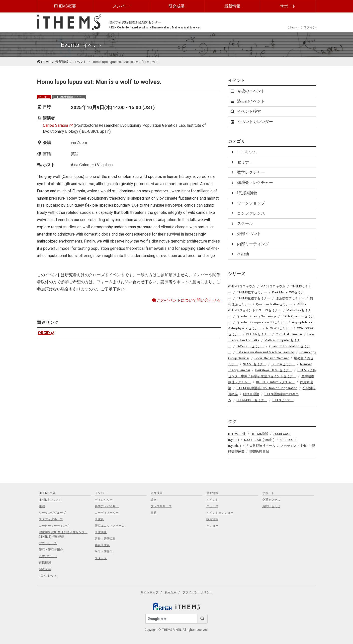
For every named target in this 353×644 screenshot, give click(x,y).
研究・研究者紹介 (51, 550)
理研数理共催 (259, 452)
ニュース (212, 506)
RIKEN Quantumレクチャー (275, 382)
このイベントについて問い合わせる (186, 300)
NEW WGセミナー (279, 328)
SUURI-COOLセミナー (252, 400)
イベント (80, 62)
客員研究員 (102, 545)
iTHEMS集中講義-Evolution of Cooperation (267, 388)
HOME (44, 62)
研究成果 (176, 6)
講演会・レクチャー (252, 183)
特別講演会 (244, 193)
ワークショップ (248, 203)
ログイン (309, 27)
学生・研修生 (104, 552)
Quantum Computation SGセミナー (262, 322)
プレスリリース (161, 506)
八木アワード (48, 556)
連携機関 (45, 563)
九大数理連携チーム (261, 446)
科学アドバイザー (107, 506)
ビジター (212, 526)
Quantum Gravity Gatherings (257, 316)
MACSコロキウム (273, 286)
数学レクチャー (248, 172)
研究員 (99, 519)
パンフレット (48, 576)
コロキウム (244, 152)
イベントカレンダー (252, 122)
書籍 (154, 513)
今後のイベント (248, 91)
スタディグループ (51, 519)
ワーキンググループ (52, 513)
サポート (288, 6)
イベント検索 (246, 111)
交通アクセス (271, 500)
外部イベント (246, 234)
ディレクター (104, 500)
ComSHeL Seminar (289, 334)
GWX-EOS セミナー (250, 346)
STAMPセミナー (255, 364)
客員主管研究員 (105, 539)
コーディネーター (107, 513)
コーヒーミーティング (54, 526)
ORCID (46, 333)
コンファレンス (248, 213)
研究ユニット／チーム (110, 526)
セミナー (44, 97)
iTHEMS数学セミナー (252, 292)
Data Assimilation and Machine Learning (265, 352)
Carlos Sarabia (58, 125)
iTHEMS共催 (237, 434)
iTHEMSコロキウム (242, 286)
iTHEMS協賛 (260, 434)
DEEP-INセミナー (258, 334)
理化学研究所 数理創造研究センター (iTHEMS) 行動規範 (63, 534)
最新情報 (232, 6)
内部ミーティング (250, 244)
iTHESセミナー (283, 400)
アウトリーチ (48, 543)
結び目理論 (251, 394)
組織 (42, 506)
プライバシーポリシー (197, 592)
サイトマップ (150, 592)
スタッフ (101, 558)
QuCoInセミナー (283, 364)
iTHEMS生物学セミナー (69, 97)
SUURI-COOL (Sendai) (259, 440)
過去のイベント (248, 101)
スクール (242, 223)
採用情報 (212, 519)
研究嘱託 (101, 532)
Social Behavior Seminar (272, 358)
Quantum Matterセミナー (274, 304)
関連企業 (45, 569)
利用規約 (171, 592)
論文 (154, 500)
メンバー (121, 6)
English (294, 27)
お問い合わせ (271, 506)
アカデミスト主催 (293, 446)
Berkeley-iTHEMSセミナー (274, 370)
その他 (240, 254)
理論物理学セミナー (290, 298)
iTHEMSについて (50, 500)
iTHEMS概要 (65, 6)
